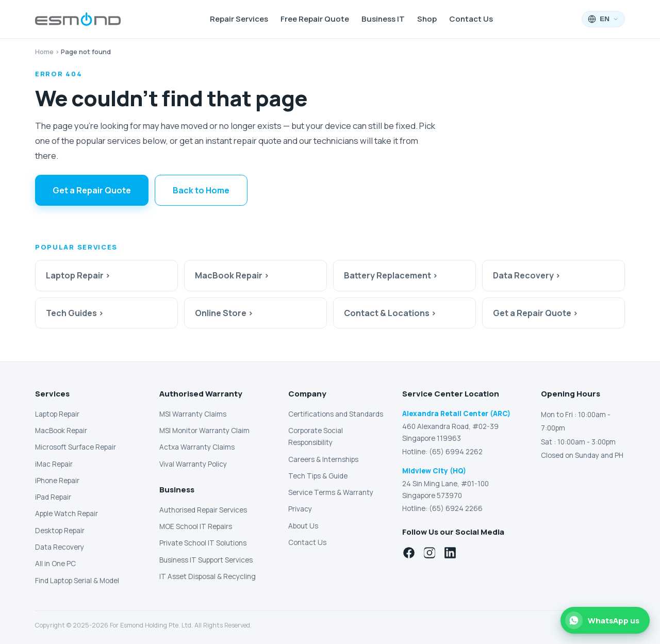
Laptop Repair (57, 414)
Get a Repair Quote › (535, 313)
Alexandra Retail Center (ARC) (456, 414)
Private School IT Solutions (203, 543)
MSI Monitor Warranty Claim (204, 431)
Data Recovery (60, 547)
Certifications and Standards (336, 414)
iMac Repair (54, 464)
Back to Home (201, 190)
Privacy (300, 509)
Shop (427, 19)
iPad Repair (53, 497)
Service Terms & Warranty (331, 492)
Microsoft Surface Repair (76, 447)
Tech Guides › (75, 313)
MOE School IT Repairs (196, 526)
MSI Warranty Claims (193, 414)
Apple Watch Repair (67, 514)
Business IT (383, 19)
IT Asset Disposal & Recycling (208, 576)
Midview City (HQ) (434, 471)
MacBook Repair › (232, 275)
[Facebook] (409, 553)
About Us (303, 526)
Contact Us (471, 19)
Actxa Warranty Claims (197, 447)
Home (44, 52)
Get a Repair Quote (92, 190)
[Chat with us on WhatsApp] (605, 620)
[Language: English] (603, 19)
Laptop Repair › (78, 275)
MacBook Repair (61, 431)
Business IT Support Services (206, 560)
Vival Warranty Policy (193, 464)
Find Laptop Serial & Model (77, 581)
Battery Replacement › (391, 275)
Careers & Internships (323, 459)
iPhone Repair (57, 481)
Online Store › (224, 313)
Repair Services (239, 19)
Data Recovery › (527, 275)
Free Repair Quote (315, 19)
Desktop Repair (60, 531)
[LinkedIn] (450, 553)
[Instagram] (430, 553)
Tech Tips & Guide (318, 476)
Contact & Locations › (390, 313)
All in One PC (55, 564)
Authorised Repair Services (203, 510)
